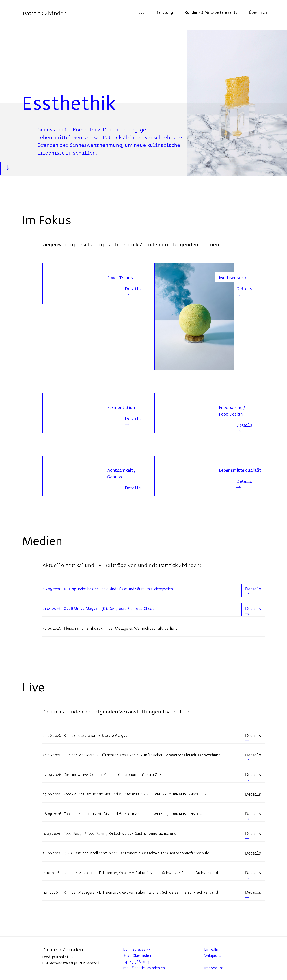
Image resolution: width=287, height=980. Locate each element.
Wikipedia (213, 955)
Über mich (258, 12)
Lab (141, 12)
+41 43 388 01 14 (136, 961)
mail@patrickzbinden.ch (144, 968)
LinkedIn (211, 949)
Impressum (214, 968)
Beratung (165, 12)
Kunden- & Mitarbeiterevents (211, 12)
